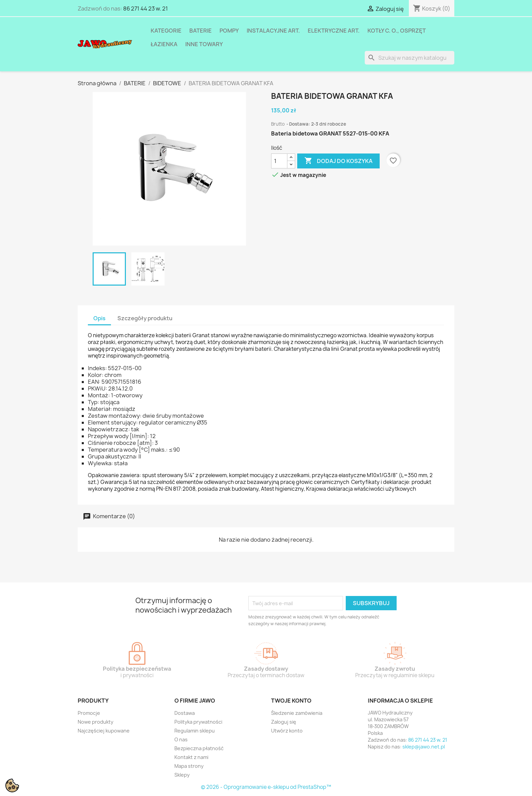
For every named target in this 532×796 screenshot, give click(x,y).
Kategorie (166, 31)
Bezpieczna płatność (199, 748)
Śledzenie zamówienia (297, 713)
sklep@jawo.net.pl (424, 747)
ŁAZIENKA (164, 44)
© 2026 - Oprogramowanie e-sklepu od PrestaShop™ (266, 787)
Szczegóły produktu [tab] (145, 318)
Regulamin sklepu (195, 731)
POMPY (229, 31)
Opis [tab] (99, 318)
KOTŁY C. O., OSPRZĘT (397, 31)
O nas (181, 739)
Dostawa (185, 713)
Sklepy (182, 775)
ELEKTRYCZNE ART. (334, 31)
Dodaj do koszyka (338, 161)
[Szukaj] (410, 58)
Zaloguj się (284, 722)
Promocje (89, 713)
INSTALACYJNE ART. (273, 31)
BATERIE (201, 31)
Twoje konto (291, 701)
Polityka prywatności (198, 722)
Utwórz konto (287, 731)
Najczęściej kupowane (104, 731)
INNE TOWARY (204, 44)
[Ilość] (279, 161)
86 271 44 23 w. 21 (146, 8)
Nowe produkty (96, 722)
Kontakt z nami (191, 757)
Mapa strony (189, 766)
